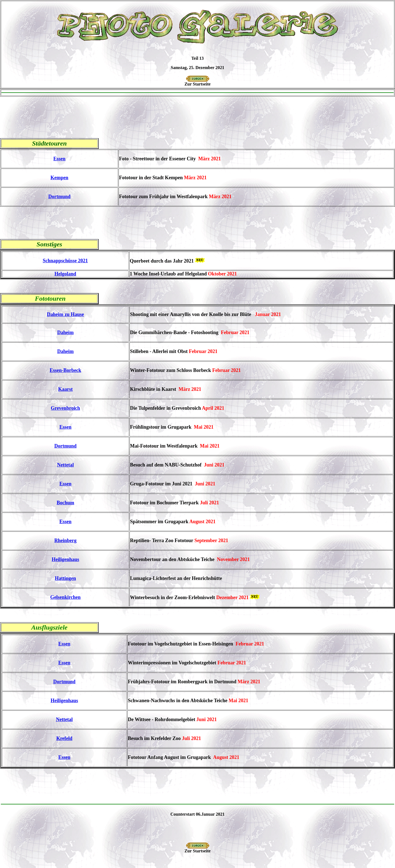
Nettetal (65, 465)
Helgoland (65, 274)
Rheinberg (65, 540)
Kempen (59, 178)
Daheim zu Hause (65, 314)
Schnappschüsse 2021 (65, 261)
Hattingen (65, 578)
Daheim (66, 332)
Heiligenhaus (65, 559)
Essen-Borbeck (65, 370)
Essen (59, 159)
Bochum (65, 503)
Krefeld (64, 738)
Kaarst (65, 389)
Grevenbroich (65, 408)
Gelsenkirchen (65, 597)
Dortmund (59, 197)
